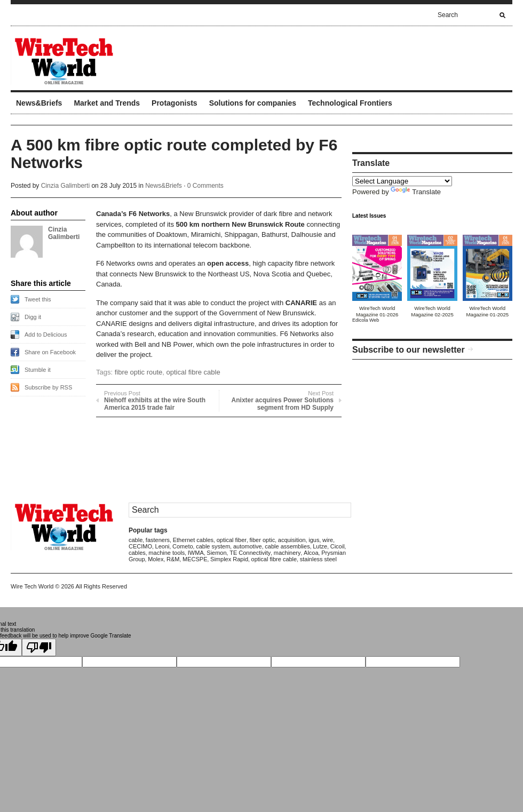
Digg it (33, 317)
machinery (287, 553)
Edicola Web (366, 320)
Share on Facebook (50, 352)
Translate (416, 192)
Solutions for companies (253, 103)
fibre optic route (139, 372)
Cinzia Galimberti (65, 186)
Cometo (183, 546)
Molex (156, 559)
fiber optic (263, 540)
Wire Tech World (32, 586)
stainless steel (318, 559)
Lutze (320, 546)
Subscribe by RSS (48, 387)
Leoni (163, 546)
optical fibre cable (193, 372)
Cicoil (338, 546)
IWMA (196, 553)
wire (328, 540)
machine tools (167, 553)
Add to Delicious (46, 335)
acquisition (292, 540)
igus (314, 540)
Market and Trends (107, 103)
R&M (173, 559)
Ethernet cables (193, 540)
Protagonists (175, 103)
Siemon (216, 553)
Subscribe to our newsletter (409, 350)
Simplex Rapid (229, 559)
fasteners (158, 540)
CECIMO (140, 546)
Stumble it (38, 370)
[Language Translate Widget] (402, 181)
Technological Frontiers (350, 103)
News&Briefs (39, 103)
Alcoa (311, 553)
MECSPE (195, 559)
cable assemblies (287, 546)
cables (137, 553)
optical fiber (232, 540)
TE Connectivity (250, 553)
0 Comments (205, 186)
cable (136, 540)
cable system (213, 546)
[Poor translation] (39, 647)
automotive (248, 546)
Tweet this (38, 299)
